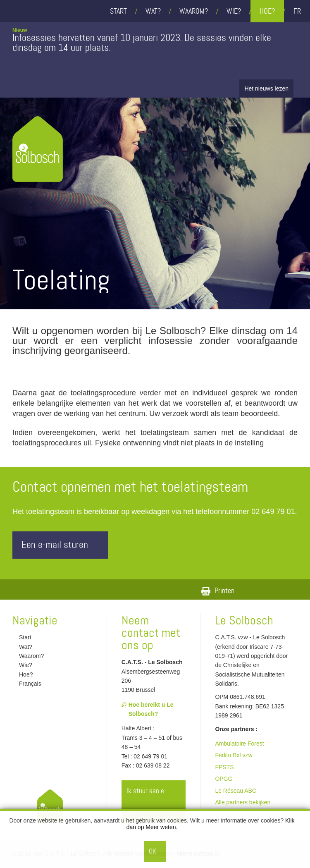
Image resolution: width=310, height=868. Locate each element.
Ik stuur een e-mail (154, 801)
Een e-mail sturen (62, 545)
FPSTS (224, 767)
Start (118, 11)
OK (153, 851)
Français (27, 684)
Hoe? (267, 11)
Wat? (153, 11)
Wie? (234, 11)
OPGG (224, 779)
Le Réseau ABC (236, 791)
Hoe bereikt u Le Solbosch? (148, 709)
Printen (218, 591)
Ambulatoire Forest (239, 744)
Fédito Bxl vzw (234, 755)
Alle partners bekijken (243, 802)
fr (297, 11)
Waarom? (194, 11)
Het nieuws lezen (266, 88)
